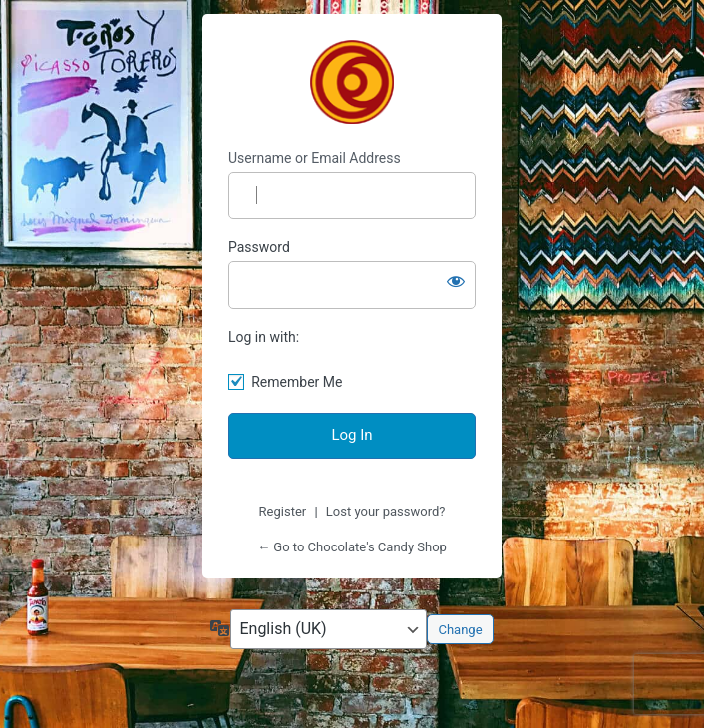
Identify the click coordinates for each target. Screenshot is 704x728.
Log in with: (264, 337)
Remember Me (297, 382)
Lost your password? (386, 511)
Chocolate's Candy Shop (352, 82)
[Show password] (456, 281)
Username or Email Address (315, 158)
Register (283, 511)
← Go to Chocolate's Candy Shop (352, 547)
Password (259, 247)
